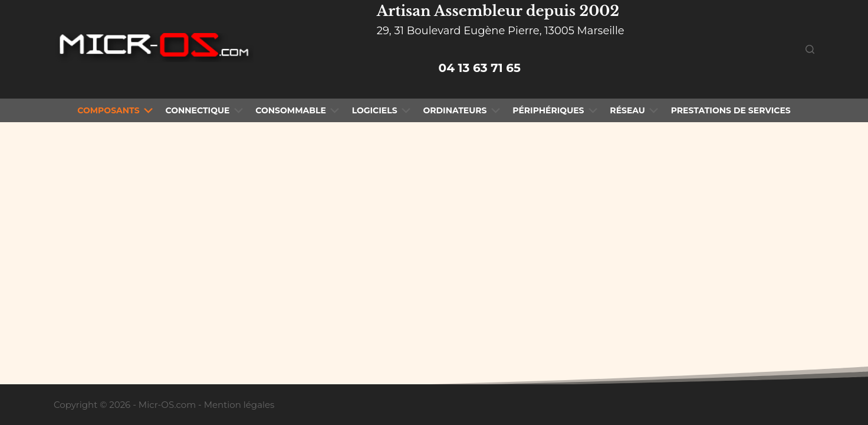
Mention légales (239, 405)
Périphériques (556, 110)
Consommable (298, 110)
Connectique (205, 110)
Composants (116, 110)
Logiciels (383, 110)
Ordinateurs (463, 110)
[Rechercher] (810, 49)
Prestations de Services (731, 110)
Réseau (635, 110)
